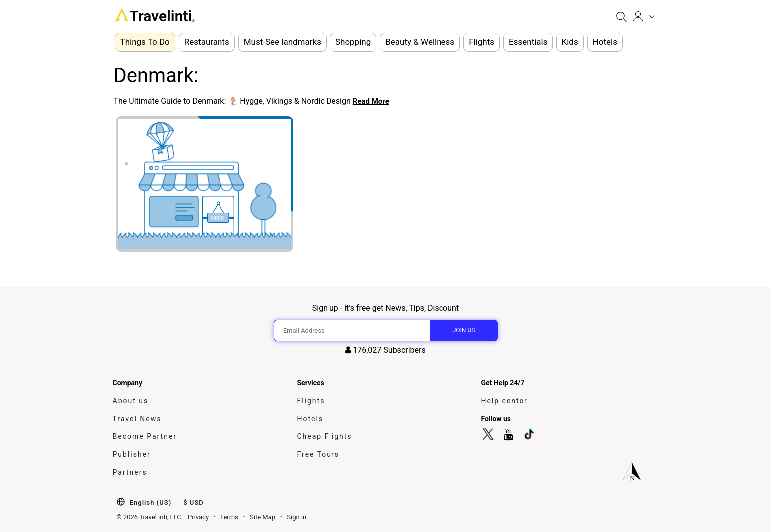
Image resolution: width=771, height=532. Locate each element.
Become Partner (145, 436)
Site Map (263, 517)
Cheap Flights (324, 436)
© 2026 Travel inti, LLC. (150, 517)
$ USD (193, 502)
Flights (311, 401)
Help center (504, 401)
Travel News (137, 419)
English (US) (151, 502)
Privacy (198, 517)
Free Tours (318, 454)
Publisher (132, 454)
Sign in (296, 517)
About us (131, 401)
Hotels (310, 419)
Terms (229, 517)
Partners (130, 472)
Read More (371, 101)
